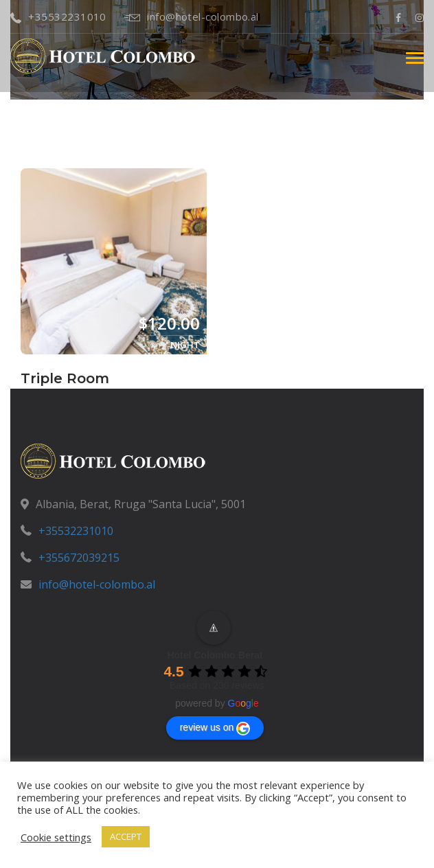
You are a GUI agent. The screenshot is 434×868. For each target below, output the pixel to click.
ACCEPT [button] (126, 836)
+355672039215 (79, 558)
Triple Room (65, 378)
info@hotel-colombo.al (192, 16)
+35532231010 (58, 16)
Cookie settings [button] (56, 837)
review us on (215, 729)
